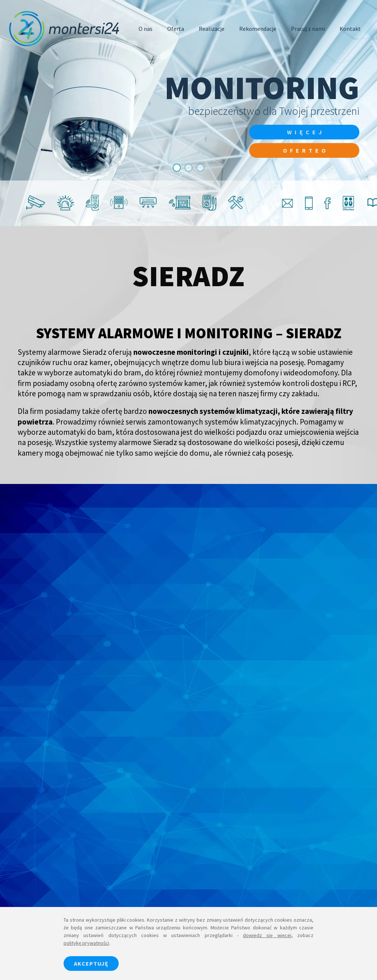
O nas (146, 29)
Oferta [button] (176, 29)
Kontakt (350, 29)
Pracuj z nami (308, 29)
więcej (306, 132)
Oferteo (306, 150)
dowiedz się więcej (267, 935)
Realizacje (212, 29)
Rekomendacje (258, 29)
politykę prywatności (86, 943)
